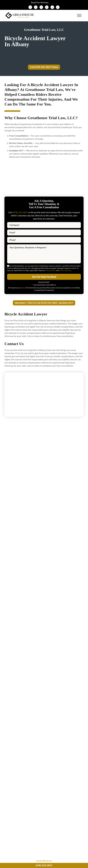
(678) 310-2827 (44, 865)
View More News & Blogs (44, 719)
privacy (22, 288)
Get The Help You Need (44, 277)
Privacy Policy (51, 271)
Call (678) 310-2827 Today (44, 67)
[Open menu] (79, 15)
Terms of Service (65, 271)
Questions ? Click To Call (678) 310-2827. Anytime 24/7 (44, 303)
